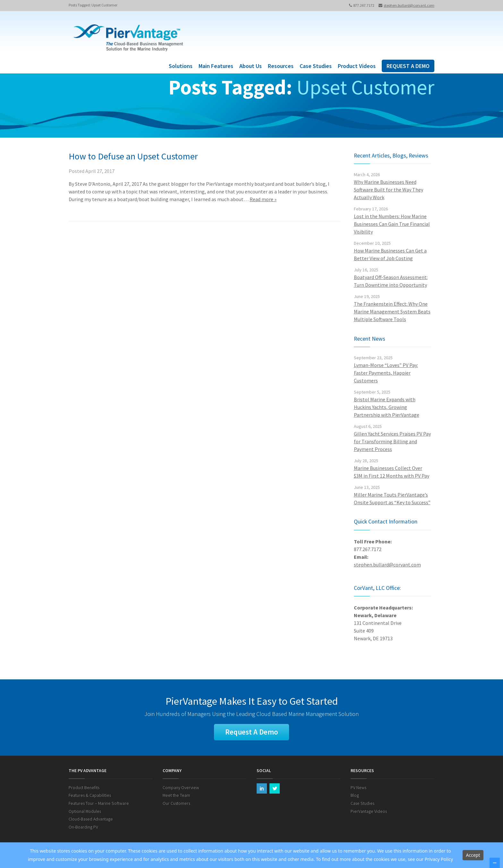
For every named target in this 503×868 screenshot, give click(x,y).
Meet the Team (176, 796)
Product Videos (357, 66)
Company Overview (181, 788)
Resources (281, 66)
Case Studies (316, 66)
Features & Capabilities (90, 796)
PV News (358, 788)
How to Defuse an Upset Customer (133, 156)
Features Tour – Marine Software (99, 804)
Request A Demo (251, 732)
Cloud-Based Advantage (91, 820)
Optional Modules (85, 812)
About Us (251, 66)
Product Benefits (84, 788)
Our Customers (176, 804)
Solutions (181, 66)
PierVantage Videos (369, 812)
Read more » (263, 199)
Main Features (216, 66)
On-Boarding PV (83, 827)
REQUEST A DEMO (408, 66)
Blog (355, 796)
